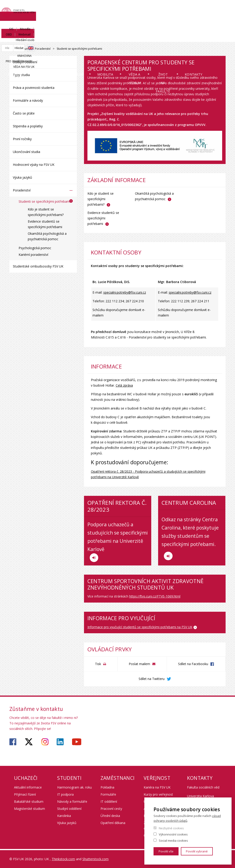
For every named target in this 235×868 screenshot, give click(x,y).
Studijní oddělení (25, 62)
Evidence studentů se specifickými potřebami (45, 224)
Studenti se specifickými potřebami (45, 201)
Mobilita (113, 38)
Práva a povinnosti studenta (34, 88)
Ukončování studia (27, 152)
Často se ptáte (24, 113)
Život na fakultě (177, 42)
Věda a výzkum (144, 42)
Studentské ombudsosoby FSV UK (38, 266)
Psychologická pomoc (35, 248)
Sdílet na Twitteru (152, 679)
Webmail (194, 8)
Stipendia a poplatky (28, 126)
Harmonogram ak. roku (74, 787)
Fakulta (23, 38)
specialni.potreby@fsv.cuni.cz (125, 292)
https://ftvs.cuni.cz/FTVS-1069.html (155, 596)
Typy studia (21, 75)
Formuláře (108, 794)
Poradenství (43, 49)
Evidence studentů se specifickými (103, 218)
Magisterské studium (29, 809)
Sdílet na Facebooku (193, 664)
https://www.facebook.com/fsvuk (13, 742)
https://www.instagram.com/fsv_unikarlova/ (45, 742)
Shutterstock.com (95, 859)
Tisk (98, 664)
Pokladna (107, 787)
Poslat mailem (139, 664)
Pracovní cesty (111, 809)
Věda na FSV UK (215, 24)
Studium (83, 38)
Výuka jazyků (22, 177)
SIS (150, 8)
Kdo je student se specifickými (101, 199)
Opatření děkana (113, 823)
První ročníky (22, 139)
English (222, 17)
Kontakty (210, 38)
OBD (179, 8)
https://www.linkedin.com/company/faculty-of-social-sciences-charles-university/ (60, 742)
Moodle (164, 8)
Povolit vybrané (197, 851)
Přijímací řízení (25, 794)
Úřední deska (110, 816)
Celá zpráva (124, 385)
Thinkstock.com (63, 859)
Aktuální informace (28, 787)
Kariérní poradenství (33, 255)
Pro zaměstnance (185, 24)
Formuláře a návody (28, 100)
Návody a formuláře (72, 801)
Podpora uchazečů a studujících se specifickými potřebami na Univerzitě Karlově (118, 542)
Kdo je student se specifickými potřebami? (46, 212)
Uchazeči (53, 38)
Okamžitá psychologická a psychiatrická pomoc (47, 236)
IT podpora (65, 794)
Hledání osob (216, 8)
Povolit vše (166, 851)
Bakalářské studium (29, 801)
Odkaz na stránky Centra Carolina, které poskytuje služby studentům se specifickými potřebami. (190, 538)
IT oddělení (109, 801)
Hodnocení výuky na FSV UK (34, 165)
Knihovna (159, 24)
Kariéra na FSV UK (157, 787)
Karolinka (64, 816)
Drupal (11, 49)
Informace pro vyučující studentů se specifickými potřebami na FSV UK (140, 627)
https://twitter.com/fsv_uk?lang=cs (29, 742)
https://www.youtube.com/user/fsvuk (77, 742)
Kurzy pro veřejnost (158, 794)
